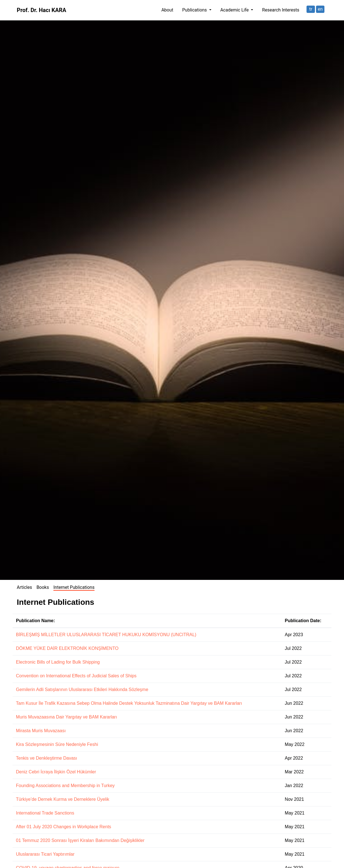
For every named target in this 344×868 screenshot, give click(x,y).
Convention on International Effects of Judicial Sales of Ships (76, 676)
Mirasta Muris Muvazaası (41, 731)
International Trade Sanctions (45, 813)
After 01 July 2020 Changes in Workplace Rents (63, 827)
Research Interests (281, 10)
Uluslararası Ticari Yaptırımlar (45, 854)
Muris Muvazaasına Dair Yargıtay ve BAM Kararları (66, 717)
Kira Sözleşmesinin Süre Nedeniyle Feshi (57, 744)
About (167, 10)
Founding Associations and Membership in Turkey (65, 786)
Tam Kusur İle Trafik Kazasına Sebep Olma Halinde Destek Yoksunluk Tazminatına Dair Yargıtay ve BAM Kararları (129, 703)
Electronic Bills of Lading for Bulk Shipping (58, 662)
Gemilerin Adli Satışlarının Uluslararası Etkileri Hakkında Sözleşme (82, 690)
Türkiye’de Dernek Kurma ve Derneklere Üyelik (63, 799)
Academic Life (235, 10)
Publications (195, 10)
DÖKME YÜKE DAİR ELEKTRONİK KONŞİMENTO (67, 648)
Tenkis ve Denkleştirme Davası (47, 758)
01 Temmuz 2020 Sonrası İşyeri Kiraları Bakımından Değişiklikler (80, 840)
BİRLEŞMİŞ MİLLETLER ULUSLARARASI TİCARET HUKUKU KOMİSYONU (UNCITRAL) (106, 635)
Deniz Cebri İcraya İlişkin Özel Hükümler (56, 772)
